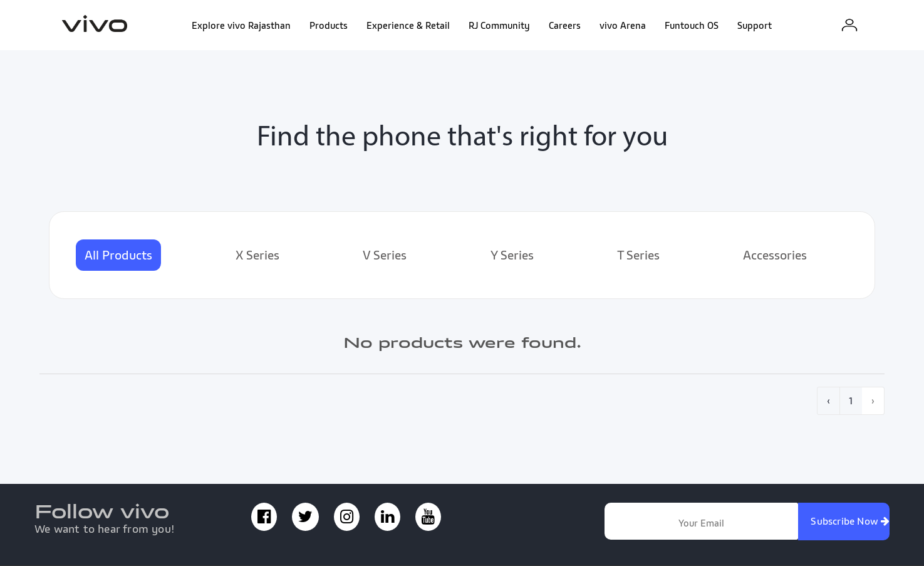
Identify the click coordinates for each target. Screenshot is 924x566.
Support (755, 25)
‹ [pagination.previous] (828, 401)
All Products (118, 255)
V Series (385, 255)
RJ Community (499, 25)
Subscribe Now (850, 521)
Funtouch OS (692, 25)
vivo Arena (623, 25)
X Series (257, 255)
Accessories (775, 255)
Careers (565, 25)
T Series (638, 255)
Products (329, 25)
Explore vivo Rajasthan (241, 25)
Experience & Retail (408, 25)
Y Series (512, 255)
